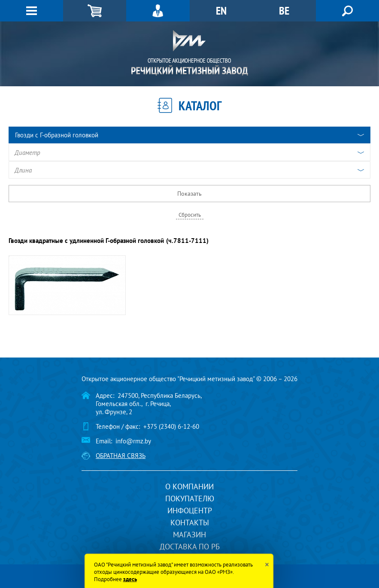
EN (221, 11)
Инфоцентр (190, 511)
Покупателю (190, 499)
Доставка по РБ (190, 547)
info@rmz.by (133, 441)
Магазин (189, 535)
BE (284, 11)
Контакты (190, 523)
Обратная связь (121, 456)
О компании (189, 486)
